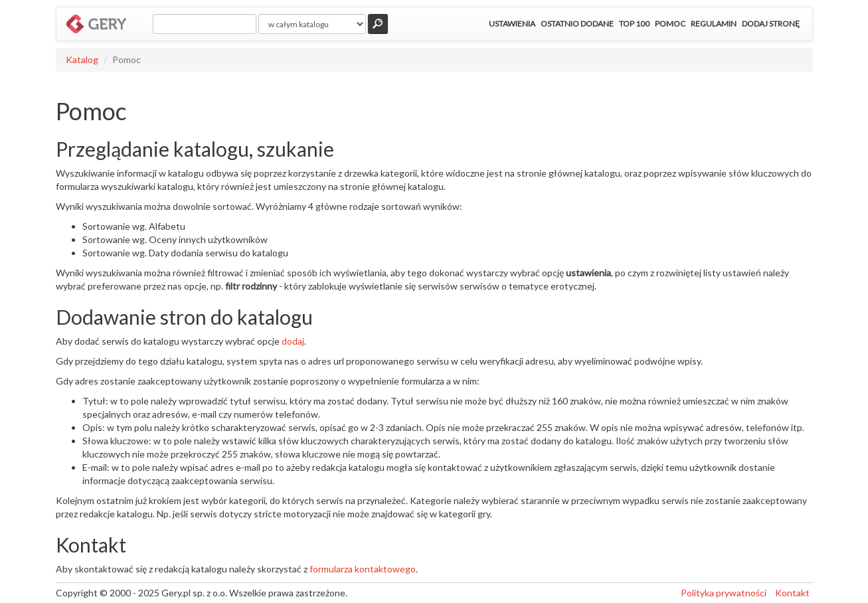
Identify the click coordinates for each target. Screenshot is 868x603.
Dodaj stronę (771, 24)
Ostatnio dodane (577, 24)
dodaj (293, 341)
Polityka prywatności (724, 593)
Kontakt (792, 593)
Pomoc (670, 24)
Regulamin (714, 24)
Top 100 (634, 24)
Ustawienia (512, 24)
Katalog (82, 59)
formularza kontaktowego (363, 569)
